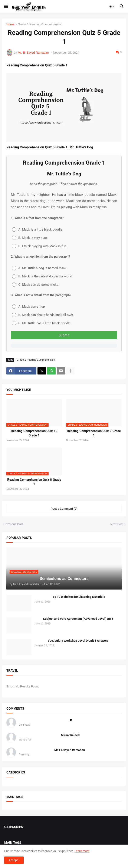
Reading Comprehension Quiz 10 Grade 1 (34, 433)
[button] (6, 7)
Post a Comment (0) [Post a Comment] (64, 509)
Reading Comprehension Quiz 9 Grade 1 (94, 433)
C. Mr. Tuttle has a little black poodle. (42, 323)
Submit (64, 335)
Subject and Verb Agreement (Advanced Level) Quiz (78, 619)
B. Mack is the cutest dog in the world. (42, 276)
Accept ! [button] (14, 860)
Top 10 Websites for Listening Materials (78, 597)
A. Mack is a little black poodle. (38, 230)
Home (10, 24)
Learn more (82, 851)
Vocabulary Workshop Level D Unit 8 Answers (78, 641)
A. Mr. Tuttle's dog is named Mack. (40, 268)
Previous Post (14, 524)
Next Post (117, 524)
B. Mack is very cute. (30, 238)
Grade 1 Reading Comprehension (40, 24)
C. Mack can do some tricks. (36, 285)
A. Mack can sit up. (29, 307)
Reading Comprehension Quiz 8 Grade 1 (34, 482)
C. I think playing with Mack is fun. (39, 246)
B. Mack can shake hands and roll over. (43, 315)
